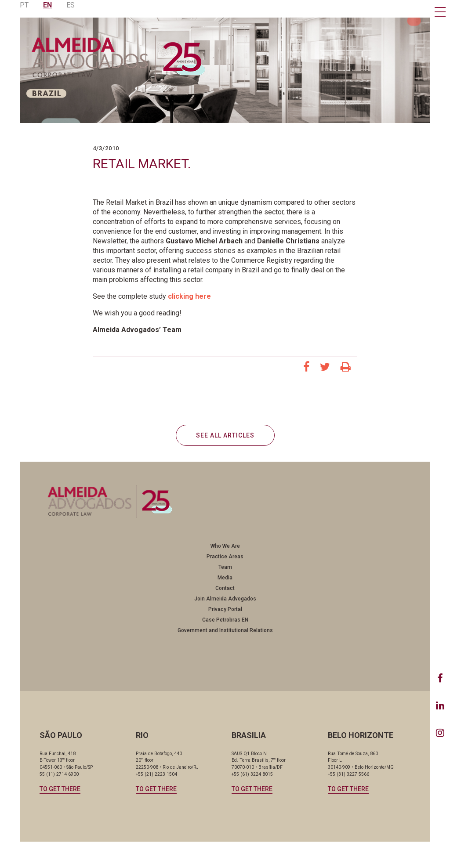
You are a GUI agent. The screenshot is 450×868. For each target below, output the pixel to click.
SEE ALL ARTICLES (225, 435)
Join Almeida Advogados (225, 599)
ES (71, 5)
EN (47, 5)
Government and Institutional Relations (225, 630)
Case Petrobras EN (225, 620)
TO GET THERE (60, 789)
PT (24, 5)
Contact (225, 588)
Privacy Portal (225, 609)
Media (225, 578)
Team (225, 567)
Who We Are (225, 546)
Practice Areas (225, 557)
